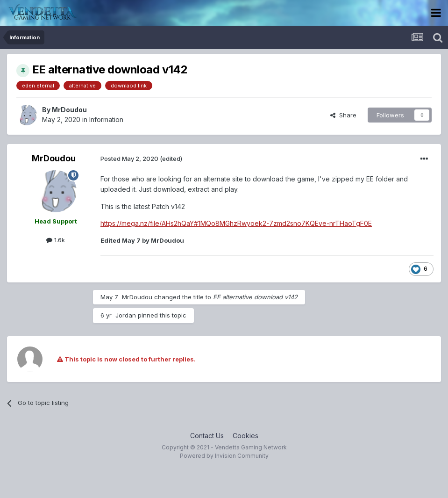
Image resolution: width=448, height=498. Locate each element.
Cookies (245, 436)
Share (343, 115)
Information (106, 119)
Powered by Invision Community (224, 456)
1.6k (56, 240)
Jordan (126, 315)
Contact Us (207, 436)
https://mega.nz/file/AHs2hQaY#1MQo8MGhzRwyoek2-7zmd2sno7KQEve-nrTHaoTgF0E (236, 223)
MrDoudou (69, 110)
